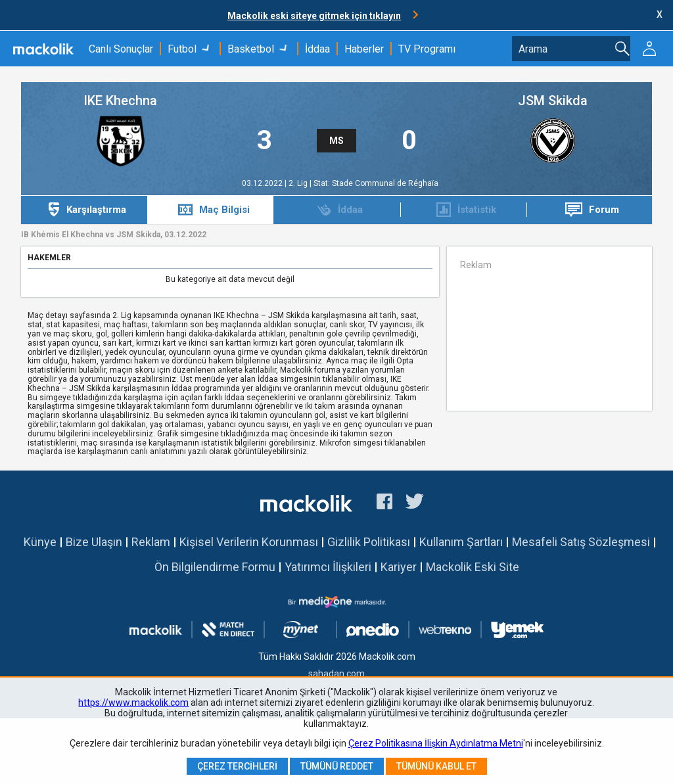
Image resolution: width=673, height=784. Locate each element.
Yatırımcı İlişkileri (328, 567)
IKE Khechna (120, 101)
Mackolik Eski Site (473, 567)
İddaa (317, 49)
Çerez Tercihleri (237, 766)
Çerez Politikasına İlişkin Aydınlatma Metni (436, 743)
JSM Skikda (553, 101)
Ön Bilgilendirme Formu (215, 567)
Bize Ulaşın (94, 542)
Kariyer (399, 567)
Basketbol (251, 49)
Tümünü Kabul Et (436, 766)
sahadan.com (336, 674)
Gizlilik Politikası (369, 542)
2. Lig (299, 183)
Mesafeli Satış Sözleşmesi (581, 542)
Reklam (151, 542)
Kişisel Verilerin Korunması (249, 542)
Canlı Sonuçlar (121, 49)
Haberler (364, 49)
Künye (40, 542)
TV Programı (427, 49)
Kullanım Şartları (461, 542)
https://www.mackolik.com (133, 703)
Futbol (182, 49)
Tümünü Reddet (337, 766)
